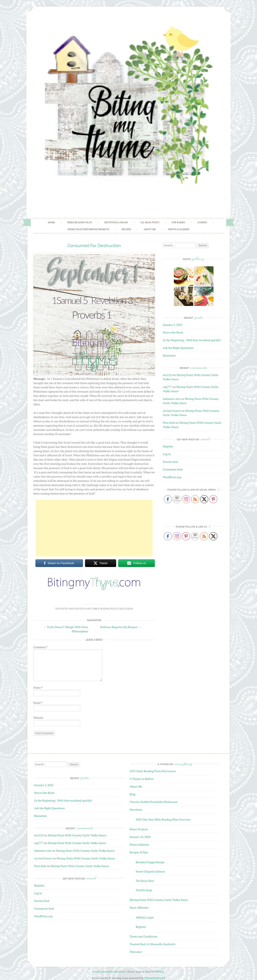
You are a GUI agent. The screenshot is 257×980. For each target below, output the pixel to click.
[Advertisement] (94, 528)
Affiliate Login (145, 917)
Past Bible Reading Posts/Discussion (110, 609)
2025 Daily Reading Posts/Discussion (153, 771)
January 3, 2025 (173, 325)
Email (38, 703)
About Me (150, 229)
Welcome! (136, 952)
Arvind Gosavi (172, 411)
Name (38, 687)
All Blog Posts (150, 222)
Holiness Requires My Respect (121, 627)
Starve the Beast (173, 332)
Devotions (136, 810)
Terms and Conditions (144, 936)
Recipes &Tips (139, 852)
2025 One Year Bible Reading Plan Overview (163, 819)
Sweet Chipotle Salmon (150, 871)
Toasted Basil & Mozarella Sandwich (153, 944)
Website (38, 718)
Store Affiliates (139, 907)
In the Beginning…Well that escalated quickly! (192, 340)
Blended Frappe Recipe (150, 862)
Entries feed (170, 462)
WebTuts (159, 972)
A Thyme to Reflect (142, 779)
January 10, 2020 (140, 837)
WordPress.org (172, 477)
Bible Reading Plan (80, 222)
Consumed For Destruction (94, 246)
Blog (133, 794)
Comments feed (173, 469)
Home (52, 222)
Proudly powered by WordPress (109, 972)
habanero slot (172, 399)
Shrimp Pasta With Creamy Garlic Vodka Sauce (77, 835)
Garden (202, 222)
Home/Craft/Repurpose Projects (88, 229)
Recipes (126, 229)
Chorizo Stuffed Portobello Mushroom (154, 802)
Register (168, 446)
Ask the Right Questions (178, 348)
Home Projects (139, 829)
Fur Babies (178, 222)
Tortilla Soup (144, 890)
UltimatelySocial (155, 978)
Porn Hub (169, 423)
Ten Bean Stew (145, 881)
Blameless (169, 355)
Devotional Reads (116, 222)
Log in (167, 454)
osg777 (167, 387)
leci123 (167, 375)
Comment (41, 647)
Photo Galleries (179, 229)
